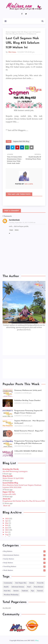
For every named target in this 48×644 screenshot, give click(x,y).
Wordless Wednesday (11, 595)
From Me (40, 583)
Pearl (29, 587)
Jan (7, 528)
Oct (7, 532)
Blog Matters (24, 551)
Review (16, 591)
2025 (7, 519)
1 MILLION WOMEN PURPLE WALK (28, 451)
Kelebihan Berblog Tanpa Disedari (27, 400)
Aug (7, 535)
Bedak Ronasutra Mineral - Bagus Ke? (29, 431)
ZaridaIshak (14, 220)
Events (32, 583)
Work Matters (24, 570)
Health (6, 587)
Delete (17, 230)
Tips (32, 591)
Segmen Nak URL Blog (19, 32)
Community (8, 583)
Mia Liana (12, 52)
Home (8, 32)
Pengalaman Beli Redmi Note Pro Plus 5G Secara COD (24, 501)
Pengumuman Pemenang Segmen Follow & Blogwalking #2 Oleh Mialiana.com (30, 442)
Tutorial (40, 591)
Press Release (39, 587)
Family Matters (24, 559)
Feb (7, 525)
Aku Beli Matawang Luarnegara (15, 471)
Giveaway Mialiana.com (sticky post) (28, 390)
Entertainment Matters (24, 555)
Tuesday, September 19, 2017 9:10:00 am (22, 223)
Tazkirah (25, 591)
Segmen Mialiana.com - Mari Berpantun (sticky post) (29, 422)
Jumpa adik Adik (9, 494)
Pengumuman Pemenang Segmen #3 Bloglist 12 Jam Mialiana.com (28, 412)
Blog (37, 641)
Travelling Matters (24, 567)
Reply (11, 230)
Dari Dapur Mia (21, 583)
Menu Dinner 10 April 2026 (13, 478)
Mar (7, 523)
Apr (7, 521)
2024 (7, 530)
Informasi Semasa (18, 587)
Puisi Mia (7, 591)
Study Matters (24, 563)
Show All (7, 506)
